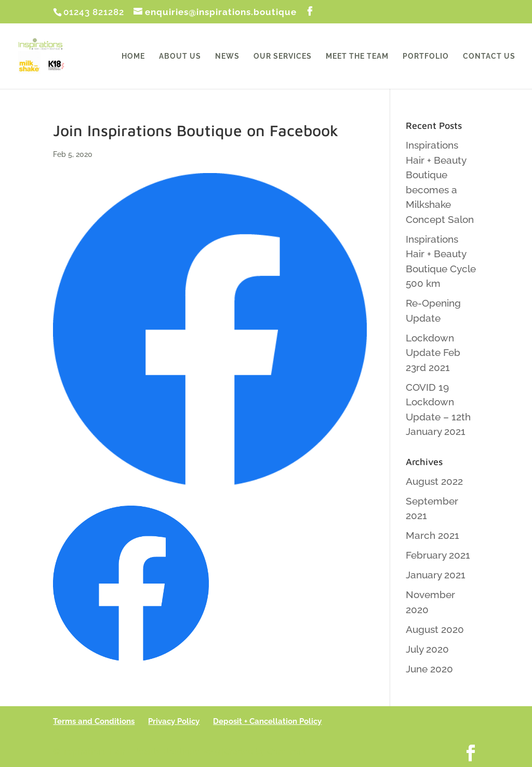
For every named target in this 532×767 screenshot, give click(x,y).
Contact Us (489, 56)
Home (133, 56)
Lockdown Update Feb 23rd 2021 (433, 353)
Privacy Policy (174, 721)
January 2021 (436, 575)
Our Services (283, 56)
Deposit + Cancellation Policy (267, 721)
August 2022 (434, 481)
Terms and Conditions (94, 721)
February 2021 (438, 555)
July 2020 (427, 649)
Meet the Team (357, 56)
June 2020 (429, 669)
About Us (180, 56)
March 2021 (433, 535)
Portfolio (426, 56)
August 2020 (435, 629)
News (227, 56)
